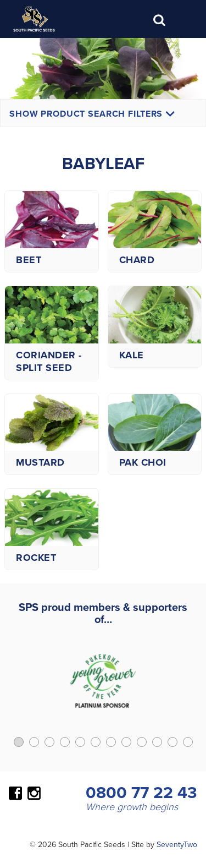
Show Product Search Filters (92, 114)
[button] (19, 742)
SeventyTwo (177, 844)
